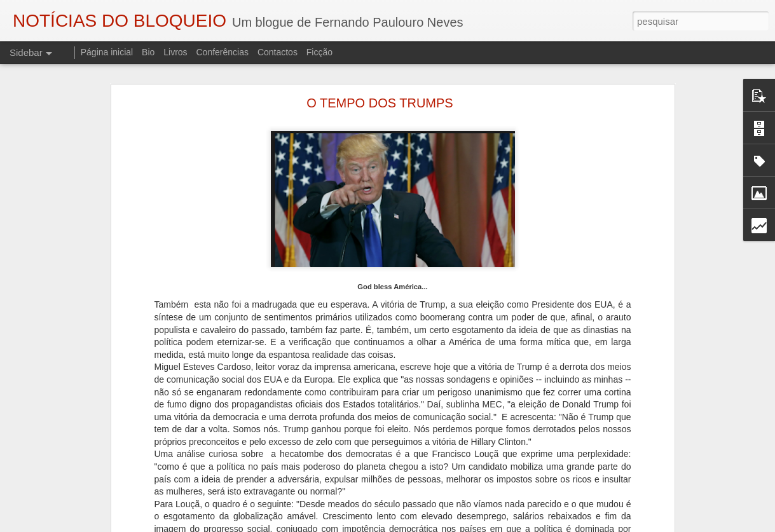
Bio (148, 52)
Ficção (319, 52)
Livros (175, 52)
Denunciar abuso (531, 525)
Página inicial (107, 52)
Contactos (278, 52)
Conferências (222, 52)
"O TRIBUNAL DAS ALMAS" (79, 507)
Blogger (489, 525)
